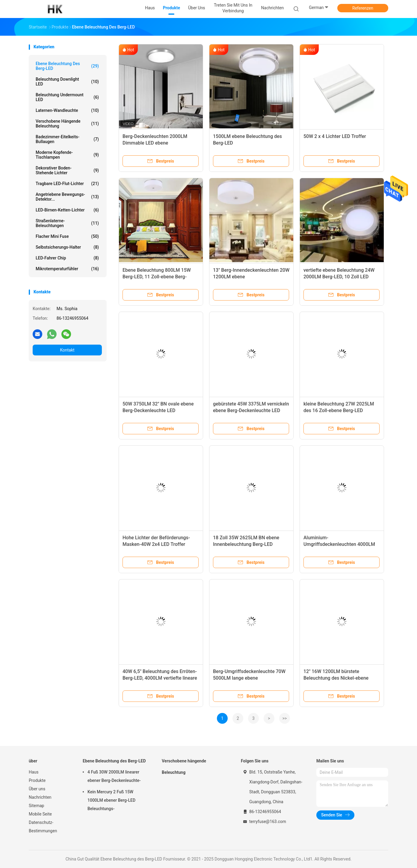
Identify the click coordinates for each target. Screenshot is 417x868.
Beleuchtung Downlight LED (67, 82)
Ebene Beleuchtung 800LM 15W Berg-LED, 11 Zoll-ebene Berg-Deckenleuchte (157, 277)
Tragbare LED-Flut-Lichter (67, 184)
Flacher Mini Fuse (67, 236)
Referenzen (363, 8)
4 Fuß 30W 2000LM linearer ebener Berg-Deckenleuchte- (114, 776)
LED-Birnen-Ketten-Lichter (67, 210)
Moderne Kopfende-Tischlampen (67, 155)
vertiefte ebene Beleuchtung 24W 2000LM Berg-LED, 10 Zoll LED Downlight (339, 277)
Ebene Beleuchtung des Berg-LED (67, 66)
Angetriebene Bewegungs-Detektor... (67, 197)
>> (285, 718)
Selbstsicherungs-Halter (67, 247)
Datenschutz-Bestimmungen (43, 827)
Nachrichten (40, 797)
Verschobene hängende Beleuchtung (67, 124)
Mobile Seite (40, 814)
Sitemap (36, 806)
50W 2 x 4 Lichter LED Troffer (335, 136)
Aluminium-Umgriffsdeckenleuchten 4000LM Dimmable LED (339, 544)
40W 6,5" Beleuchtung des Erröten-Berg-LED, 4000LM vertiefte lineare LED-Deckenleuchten (160, 678)
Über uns (37, 789)
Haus (34, 772)
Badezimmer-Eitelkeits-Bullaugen (67, 139)
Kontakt (67, 350)
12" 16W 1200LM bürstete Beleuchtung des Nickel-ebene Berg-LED (336, 678)
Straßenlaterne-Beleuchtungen (67, 223)
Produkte (37, 780)
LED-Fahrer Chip (67, 258)
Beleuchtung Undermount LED (67, 97)
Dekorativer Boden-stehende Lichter (67, 170)
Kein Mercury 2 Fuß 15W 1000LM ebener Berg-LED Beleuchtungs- (111, 800)
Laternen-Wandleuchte (67, 110)
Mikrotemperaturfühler (67, 269)
